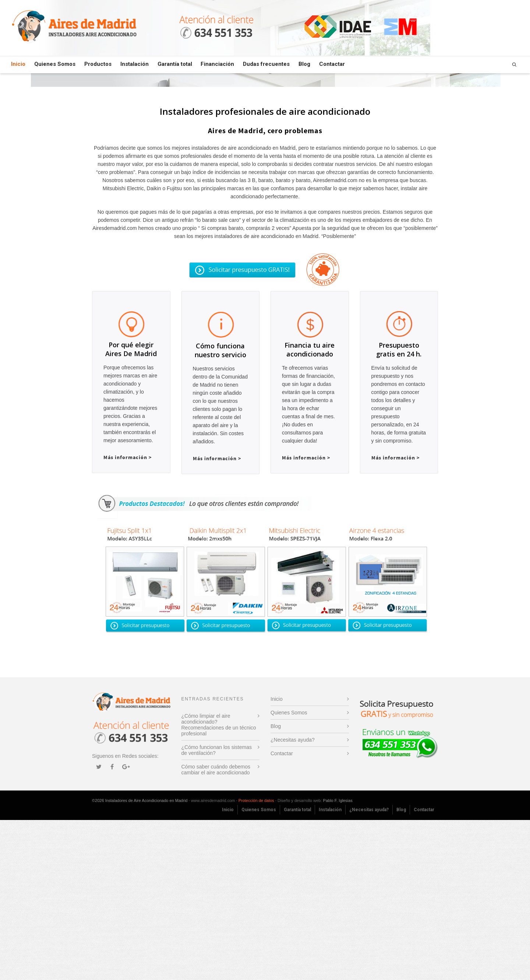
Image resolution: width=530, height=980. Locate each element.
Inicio (18, 65)
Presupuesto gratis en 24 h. (399, 494)
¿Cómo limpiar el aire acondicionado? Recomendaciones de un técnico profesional (219, 885)
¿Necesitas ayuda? (293, 900)
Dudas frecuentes (266, 64)
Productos (98, 64)
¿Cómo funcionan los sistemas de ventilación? (217, 910)
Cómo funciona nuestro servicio (220, 494)
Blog (304, 64)
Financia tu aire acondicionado (310, 494)
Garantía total (175, 64)
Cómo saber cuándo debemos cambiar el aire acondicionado (216, 930)
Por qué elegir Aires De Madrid (131, 509)
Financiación (217, 64)
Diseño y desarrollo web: (300, 961)
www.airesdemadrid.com (213, 961)
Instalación (135, 64)
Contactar (332, 64)
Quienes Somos (55, 64)
